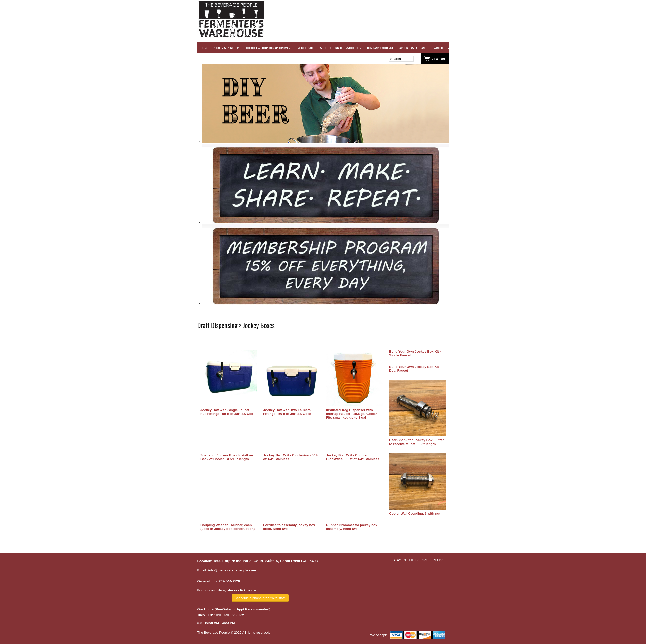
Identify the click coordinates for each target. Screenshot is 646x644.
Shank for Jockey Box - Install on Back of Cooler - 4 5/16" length (227, 457)
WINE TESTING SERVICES (449, 48)
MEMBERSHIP (306, 48)
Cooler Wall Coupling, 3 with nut (415, 514)
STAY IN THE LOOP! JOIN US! (418, 560)
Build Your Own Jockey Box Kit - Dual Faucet (415, 369)
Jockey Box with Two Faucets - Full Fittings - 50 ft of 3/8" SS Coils (291, 412)
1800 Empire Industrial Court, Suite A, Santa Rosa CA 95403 (265, 561)
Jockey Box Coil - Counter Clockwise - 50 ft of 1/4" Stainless (353, 457)
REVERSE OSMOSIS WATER (486, 48)
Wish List (241, 59)
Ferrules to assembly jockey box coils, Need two (289, 527)
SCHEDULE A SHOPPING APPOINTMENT (268, 48)
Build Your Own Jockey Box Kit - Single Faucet (415, 353)
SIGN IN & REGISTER (226, 48)
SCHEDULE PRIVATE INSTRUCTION (341, 48)
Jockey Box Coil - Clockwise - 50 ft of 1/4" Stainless (291, 457)
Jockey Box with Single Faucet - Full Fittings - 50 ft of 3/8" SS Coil (227, 412)
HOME (204, 48)
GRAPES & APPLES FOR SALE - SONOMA (578, 48)
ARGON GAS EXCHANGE (414, 48)
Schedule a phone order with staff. (260, 598)
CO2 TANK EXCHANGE (380, 48)
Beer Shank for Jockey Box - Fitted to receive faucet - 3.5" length (417, 442)
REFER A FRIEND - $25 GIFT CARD (528, 48)
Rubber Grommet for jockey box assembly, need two (352, 527)
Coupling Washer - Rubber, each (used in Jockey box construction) (227, 527)
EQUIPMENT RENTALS (621, 48)
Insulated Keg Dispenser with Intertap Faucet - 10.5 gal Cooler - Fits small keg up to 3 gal (353, 414)
